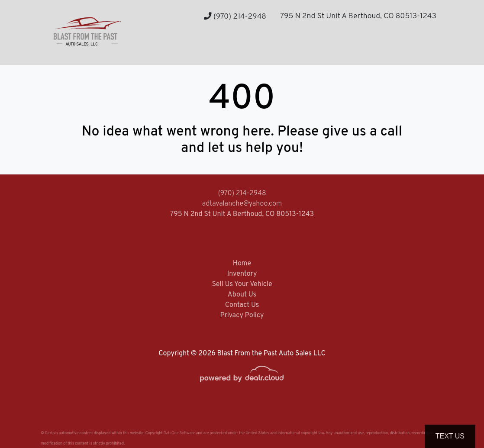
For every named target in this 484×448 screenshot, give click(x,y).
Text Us (450, 436)
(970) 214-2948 (235, 17)
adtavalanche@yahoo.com (242, 204)
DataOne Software (179, 433)
